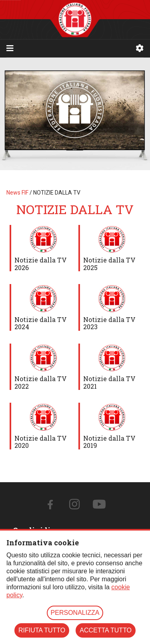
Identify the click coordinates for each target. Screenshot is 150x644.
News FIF (17, 193)
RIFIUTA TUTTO (42, 630)
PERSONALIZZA (75, 613)
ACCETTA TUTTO (106, 630)
